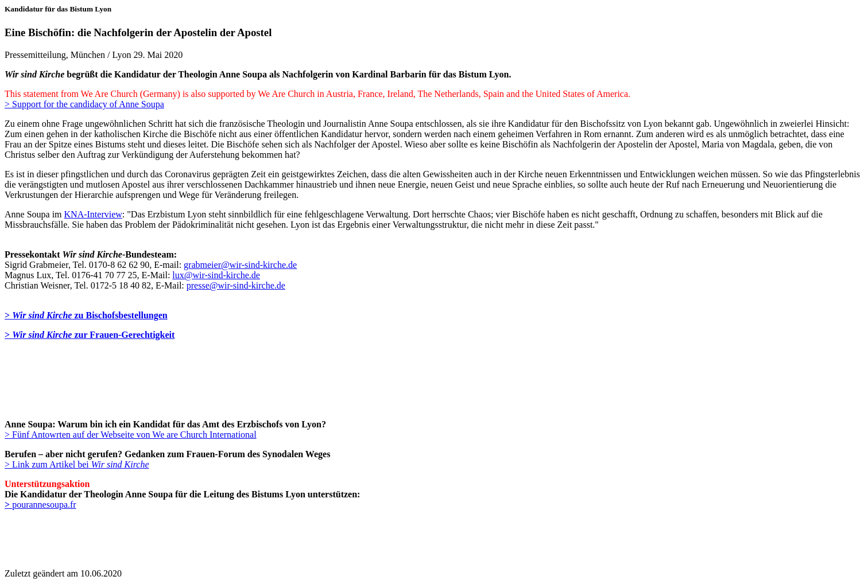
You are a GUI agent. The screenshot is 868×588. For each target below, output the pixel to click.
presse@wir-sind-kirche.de (236, 285)
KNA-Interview (93, 214)
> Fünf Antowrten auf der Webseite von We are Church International (131, 435)
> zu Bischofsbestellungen (86, 315)
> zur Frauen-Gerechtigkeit (90, 335)
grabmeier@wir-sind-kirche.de (240, 265)
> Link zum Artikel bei (77, 464)
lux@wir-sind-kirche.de (216, 275)
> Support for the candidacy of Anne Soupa (84, 104)
